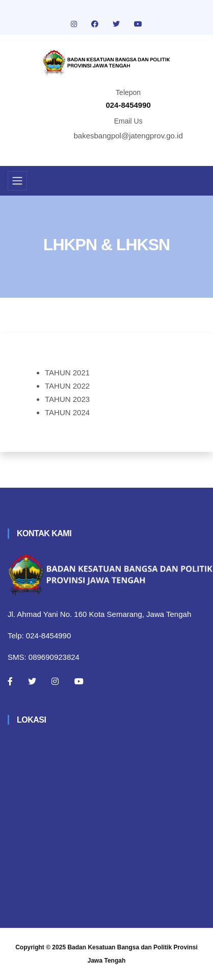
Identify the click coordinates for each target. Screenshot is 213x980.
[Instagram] (55, 681)
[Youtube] (79, 681)
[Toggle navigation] (17, 181)
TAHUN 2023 (67, 399)
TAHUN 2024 (67, 412)
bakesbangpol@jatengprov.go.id (128, 136)
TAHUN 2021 (67, 373)
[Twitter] (32, 681)
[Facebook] (10, 681)
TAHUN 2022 (67, 386)
